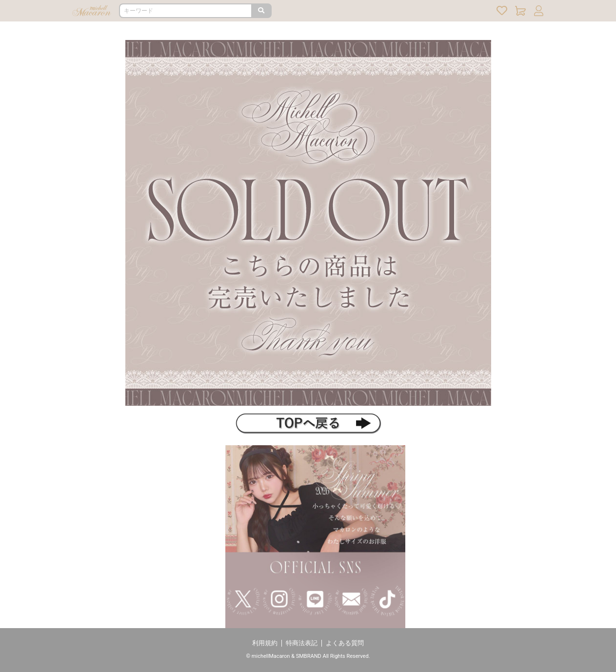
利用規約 (265, 643)
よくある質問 (345, 643)
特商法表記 (302, 643)
